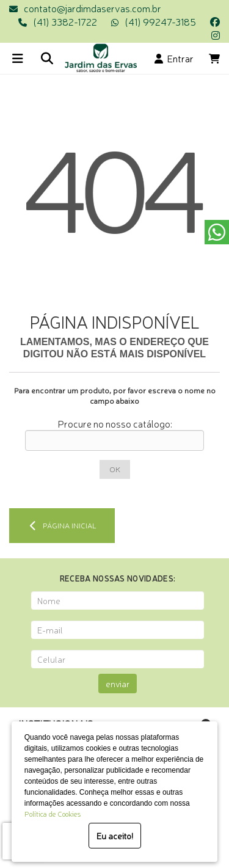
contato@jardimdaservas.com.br (93, 8)
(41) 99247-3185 (160, 21)
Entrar (174, 58)
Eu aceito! (115, 836)
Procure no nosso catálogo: (115, 423)
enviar (118, 684)
